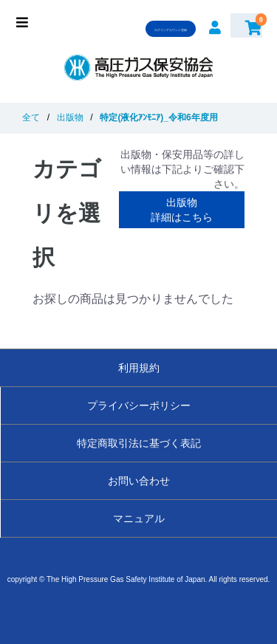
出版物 (70, 117)
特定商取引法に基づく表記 (139, 443)
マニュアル (139, 518)
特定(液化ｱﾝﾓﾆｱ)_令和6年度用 (158, 117)
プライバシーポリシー (139, 405)
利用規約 (139, 368)
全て (31, 117)
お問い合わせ (139, 481)
